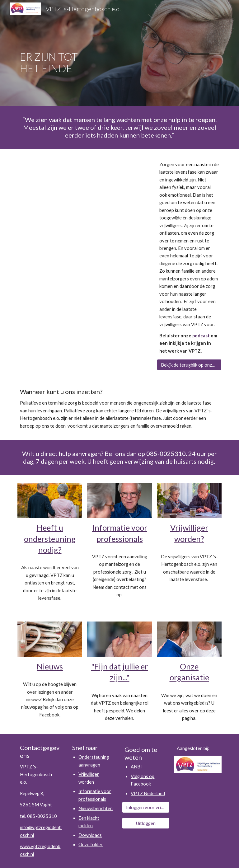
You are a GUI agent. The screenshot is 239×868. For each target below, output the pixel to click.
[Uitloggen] (145, 823)
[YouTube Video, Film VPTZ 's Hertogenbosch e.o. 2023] (84, 196)
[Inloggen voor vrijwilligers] (145, 807)
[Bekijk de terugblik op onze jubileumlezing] (189, 365)
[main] (58, 53)
